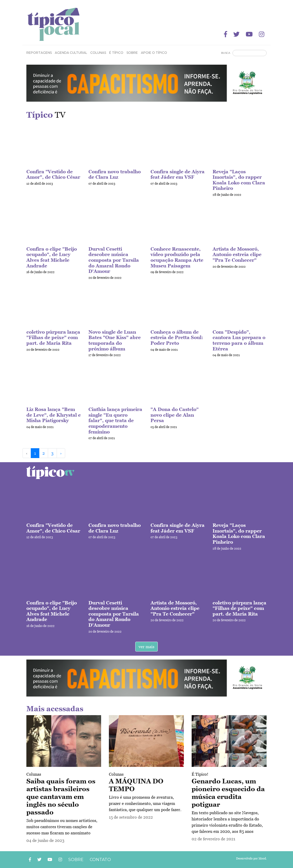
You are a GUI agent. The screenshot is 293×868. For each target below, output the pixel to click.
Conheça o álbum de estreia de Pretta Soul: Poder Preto (177, 338)
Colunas (34, 774)
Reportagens (39, 53)
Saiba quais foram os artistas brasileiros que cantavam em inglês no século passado (61, 797)
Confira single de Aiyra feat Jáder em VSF (178, 174)
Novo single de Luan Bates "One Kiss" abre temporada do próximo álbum (115, 340)
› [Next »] (61, 453)
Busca (226, 53)
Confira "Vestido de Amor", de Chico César (53, 174)
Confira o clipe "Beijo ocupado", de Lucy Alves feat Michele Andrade (52, 257)
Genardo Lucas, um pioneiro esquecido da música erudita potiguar (228, 793)
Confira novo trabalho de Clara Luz (115, 174)
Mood (262, 858)
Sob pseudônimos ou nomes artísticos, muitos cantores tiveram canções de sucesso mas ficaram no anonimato (62, 827)
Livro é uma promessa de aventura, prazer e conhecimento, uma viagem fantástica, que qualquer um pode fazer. (145, 803)
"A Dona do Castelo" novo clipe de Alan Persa (175, 415)
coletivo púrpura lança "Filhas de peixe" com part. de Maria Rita (53, 338)
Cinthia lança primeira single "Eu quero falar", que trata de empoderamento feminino (115, 420)
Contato (100, 860)
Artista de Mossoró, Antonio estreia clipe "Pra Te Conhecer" (237, 255)
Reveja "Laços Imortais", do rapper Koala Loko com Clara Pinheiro (239, 180)
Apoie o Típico (154, 53)
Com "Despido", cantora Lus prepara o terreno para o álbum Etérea (239, 340)
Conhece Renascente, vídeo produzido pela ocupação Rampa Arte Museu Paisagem (177, 257)
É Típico (116, 53)
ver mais (146, 647)
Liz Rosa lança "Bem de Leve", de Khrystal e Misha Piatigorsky (54, 415)
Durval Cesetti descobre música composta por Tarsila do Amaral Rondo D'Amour (114, 260)
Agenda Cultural (71, 53)
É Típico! (200, 774)
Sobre (132, 53)
